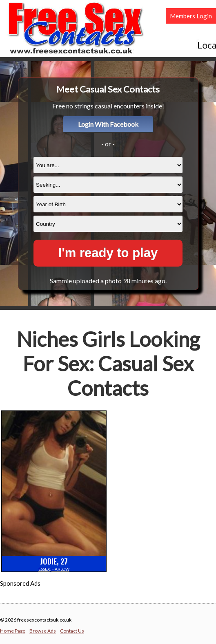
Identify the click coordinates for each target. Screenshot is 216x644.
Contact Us (72, 631)
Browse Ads (43, 631)
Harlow (60, 569)
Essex (44, 569)
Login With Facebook (108, 124)
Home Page (13, 631)
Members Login (191, 16)
